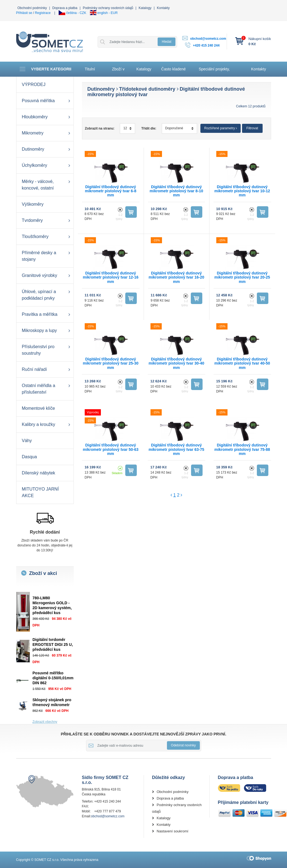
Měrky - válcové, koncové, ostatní (38, 185)
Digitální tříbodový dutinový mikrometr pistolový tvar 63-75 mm (176, 449)
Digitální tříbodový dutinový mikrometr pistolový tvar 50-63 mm (111, 449)
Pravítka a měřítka (40, 314)
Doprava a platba (65, 8)
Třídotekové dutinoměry (147, 89)
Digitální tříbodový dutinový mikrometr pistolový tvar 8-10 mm (176, 191)
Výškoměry (33, 204)
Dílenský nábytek (39, 473)
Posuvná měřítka (38, 101)
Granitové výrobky (40, 275)
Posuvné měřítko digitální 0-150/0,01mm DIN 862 (53, 678)
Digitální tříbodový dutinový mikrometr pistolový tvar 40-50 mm (242, 363)
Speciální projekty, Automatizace (214, 72)
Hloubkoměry (35, 117)
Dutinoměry (33, 149)
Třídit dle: (149, 128)
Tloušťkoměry (35, 237)
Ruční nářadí (35, 369)
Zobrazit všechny (45, 722)
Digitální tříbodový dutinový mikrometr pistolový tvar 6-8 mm (111, 191)
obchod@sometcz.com (208, 39)
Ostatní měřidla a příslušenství (39, 389)
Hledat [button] (167, 42)
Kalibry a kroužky (39, 424)
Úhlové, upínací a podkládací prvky (39, 295)
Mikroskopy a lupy (39, 330)
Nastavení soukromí (173, 831)
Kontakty (163, 8)
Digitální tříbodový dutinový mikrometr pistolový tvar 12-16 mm (111, 277)
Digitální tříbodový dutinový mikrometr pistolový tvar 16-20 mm (176, 277)
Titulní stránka (91, 72)
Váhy (27, 441)
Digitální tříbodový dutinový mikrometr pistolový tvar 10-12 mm (242, 191)
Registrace (43, 13)
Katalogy (145, 8)
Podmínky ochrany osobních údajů (108, 8)
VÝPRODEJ (34, 84)
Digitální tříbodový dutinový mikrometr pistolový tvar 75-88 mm (242, 449)
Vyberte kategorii (45, 69)
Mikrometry (33, 133)
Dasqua (29, 457)
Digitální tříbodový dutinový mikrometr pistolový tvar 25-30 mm (111, 363)
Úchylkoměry (35, 165)
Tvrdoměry (32, 220)
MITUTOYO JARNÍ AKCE (40, 492)
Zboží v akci (118, 72)
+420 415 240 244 (206, 45)
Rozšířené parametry (221, 128)
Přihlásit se (24, 13)
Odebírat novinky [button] (184, 745)
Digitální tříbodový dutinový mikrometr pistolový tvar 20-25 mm (242, 277)
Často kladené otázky (174, 72)
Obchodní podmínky (32, 8)
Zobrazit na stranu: (100, 128)
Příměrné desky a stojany (39, 256)
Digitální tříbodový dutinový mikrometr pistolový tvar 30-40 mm (176, 363)
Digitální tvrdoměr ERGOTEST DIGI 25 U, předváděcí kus (53, 644)
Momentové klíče (39, 408)
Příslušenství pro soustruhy (38, 350)
